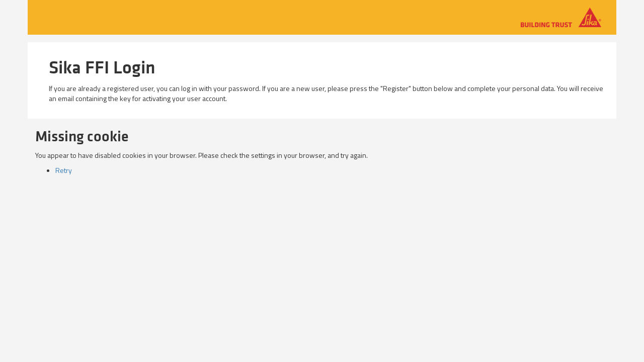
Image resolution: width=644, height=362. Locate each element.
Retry (64, 170)
